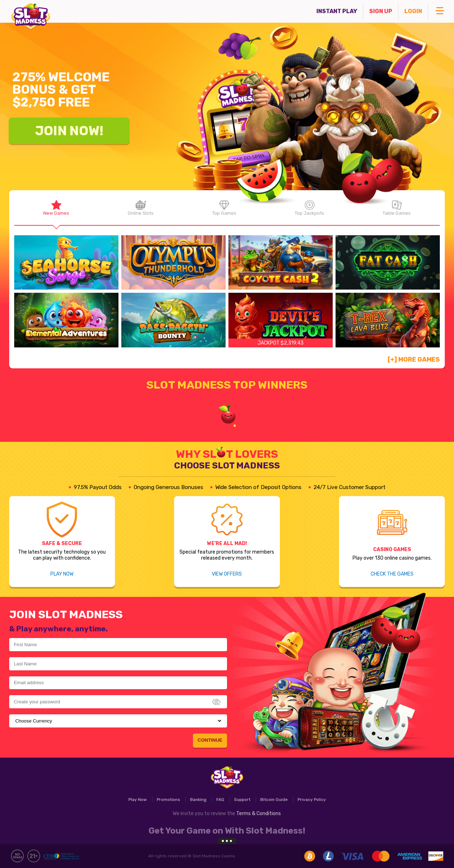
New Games (56, 208)
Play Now (62, 574)
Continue (210, 740)
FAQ (220, 800)
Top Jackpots (309, 208)
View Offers (227, 574)
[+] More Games (414, 359)
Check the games (392, 574)
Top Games (224, 208)
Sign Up (381, 11)
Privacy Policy (312, 800)
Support (242, 800)
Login (413, 11)
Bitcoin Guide (274, 800)
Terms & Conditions (259, 814)
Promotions (168, 800)
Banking (198, 800)
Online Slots (141, 208)
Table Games (397, 208)
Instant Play (337, 11)
